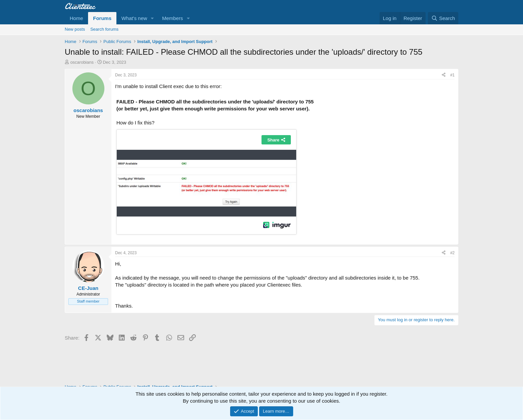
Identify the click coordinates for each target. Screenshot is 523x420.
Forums (102, 18)
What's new (134, 18)
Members (173, 18)
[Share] (444, 75)
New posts (75, 29)
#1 (452, 75)
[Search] (443, 18)
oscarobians (82, 62)
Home (76, 18)
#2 (452, 253)
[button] (152, 18)
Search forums (105, 29)
